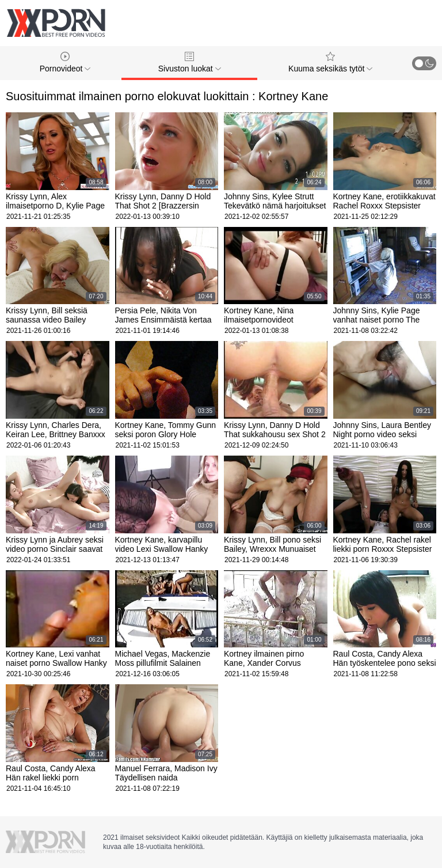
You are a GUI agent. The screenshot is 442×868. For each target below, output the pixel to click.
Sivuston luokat (190, 62)
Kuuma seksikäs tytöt (330, 62)
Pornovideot (65, 62)
